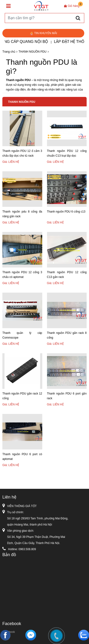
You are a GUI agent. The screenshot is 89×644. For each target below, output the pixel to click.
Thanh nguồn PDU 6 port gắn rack (67, 396)
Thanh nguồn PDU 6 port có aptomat (22, 457)
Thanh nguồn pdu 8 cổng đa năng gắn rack (22, 214)
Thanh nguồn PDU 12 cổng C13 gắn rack (67, 275)
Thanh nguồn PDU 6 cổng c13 (66, 212)
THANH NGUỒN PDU (33, 52)
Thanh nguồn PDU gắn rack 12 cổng (22, 396)
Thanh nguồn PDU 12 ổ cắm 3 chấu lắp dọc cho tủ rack (22, 153)
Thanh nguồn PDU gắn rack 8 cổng (67, 335)
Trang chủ (9, 52)
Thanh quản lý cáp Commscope (22, 335)
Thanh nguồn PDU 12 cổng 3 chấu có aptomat (22, 275)
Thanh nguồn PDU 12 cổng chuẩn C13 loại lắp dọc (67, 153)
